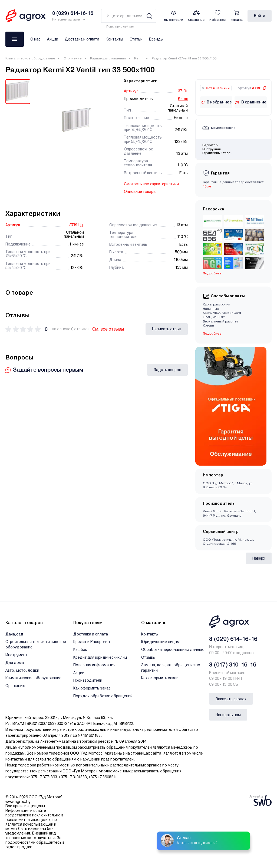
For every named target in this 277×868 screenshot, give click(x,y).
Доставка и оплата (82, 39)
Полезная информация (94, 665)
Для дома (15, 662)
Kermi (139, 58)
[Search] (149, 16)
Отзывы (148, 657)
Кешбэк (80, 650)
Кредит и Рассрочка (92, 642)
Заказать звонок (231, 699)
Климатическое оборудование (30, 58)
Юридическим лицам (160, 642)
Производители (88, 680)
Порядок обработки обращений (103, 696)
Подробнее (212, 273)
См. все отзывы (108, 329)
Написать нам (228, 715)
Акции (53, 39)
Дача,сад (14, 634)
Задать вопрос (167, 370)
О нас (35, 39)
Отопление (73, 58)
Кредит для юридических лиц (100, 657)
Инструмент (16, 655)
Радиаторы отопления (108, 58)
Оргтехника (16, 686)
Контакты (114, 39)
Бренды (156, 39)
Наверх (259, 558)
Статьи (136, 39)
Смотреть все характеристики (151, 184)
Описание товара (140, 191)
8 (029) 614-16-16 (233, 639)
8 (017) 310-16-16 (233, 665)
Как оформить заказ (92, 688)
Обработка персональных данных (172, 650)
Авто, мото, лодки (22, 670)
